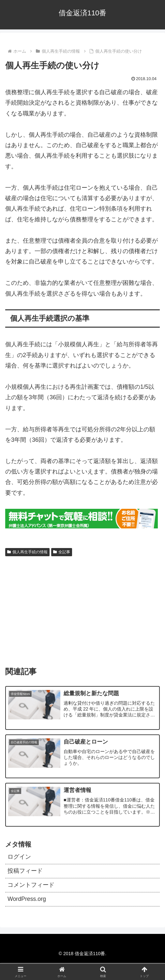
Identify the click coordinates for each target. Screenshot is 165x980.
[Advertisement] (82, 608)
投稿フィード (25, 871)
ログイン (19, 857)
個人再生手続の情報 (27, 552)
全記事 (62, 552)
